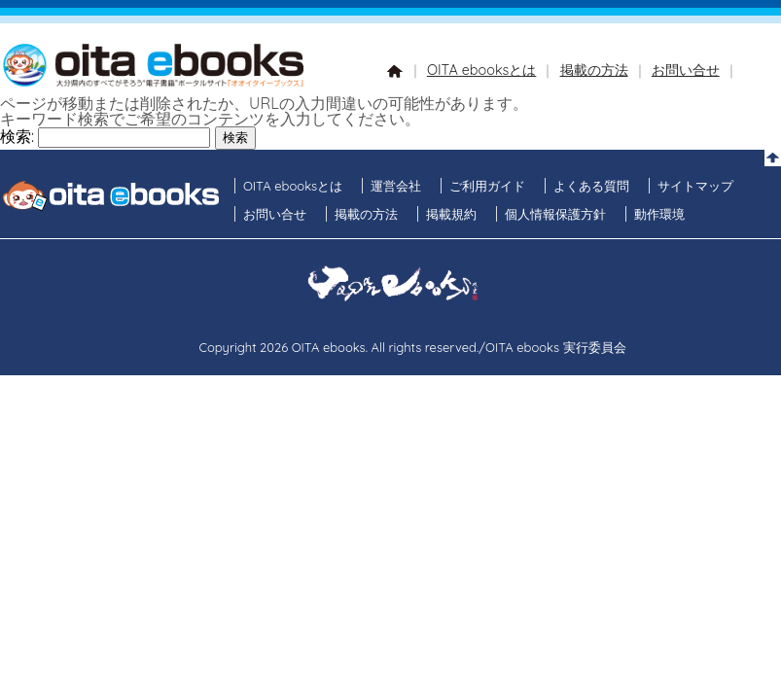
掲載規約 (451, 214)
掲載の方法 (594, 70)
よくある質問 (591, 186)
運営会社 (396, 186)
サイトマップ (695, 186)
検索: (17, 136)
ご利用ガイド (487, 186)
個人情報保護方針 (555, 214)
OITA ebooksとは (481, 70)
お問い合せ (686, 70)
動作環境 (659, 214)
